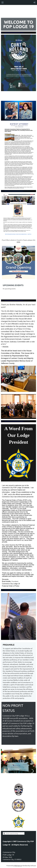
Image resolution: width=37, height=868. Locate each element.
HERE (18, 242)
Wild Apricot (18, 866)
